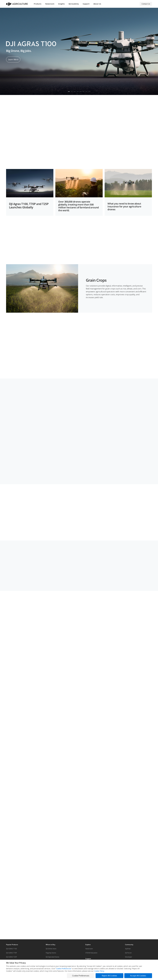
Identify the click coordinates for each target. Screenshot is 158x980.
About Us (97, 4)
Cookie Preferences (64, 969)
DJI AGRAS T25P (11, 957)
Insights (61, 4)
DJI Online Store (51, 949)
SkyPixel (128, 949)
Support (86, 4)
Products (38, 4)
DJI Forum (128, 953)
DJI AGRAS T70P (11, 953)
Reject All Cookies (109, 976)
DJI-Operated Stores (52, 957)
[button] (79, 107)
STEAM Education (91, 953)
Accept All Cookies (138, 976)
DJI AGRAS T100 (11, 949)
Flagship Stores (51, 953)
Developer (129, 957)
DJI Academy (74, 4)
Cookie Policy (99, 971)
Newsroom (50, 4)
